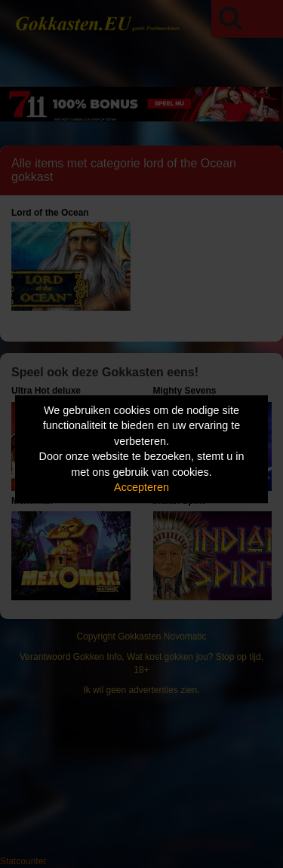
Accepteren (141, 488)
